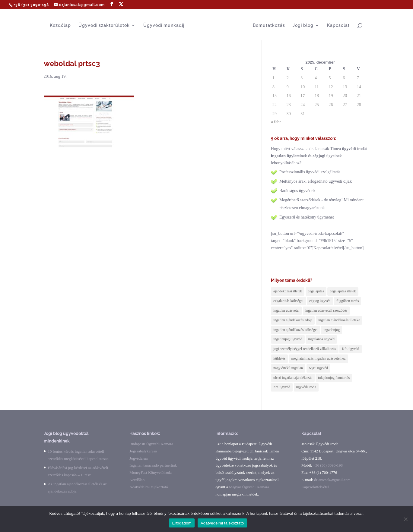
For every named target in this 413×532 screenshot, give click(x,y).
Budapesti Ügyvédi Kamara (151, 444)
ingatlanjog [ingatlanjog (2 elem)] (332, 330)
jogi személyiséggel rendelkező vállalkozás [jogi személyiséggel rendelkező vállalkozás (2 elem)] (305, 349)
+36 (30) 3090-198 (31, 5)
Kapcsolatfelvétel (315, 487)
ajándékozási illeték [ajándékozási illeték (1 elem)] (288, 291)
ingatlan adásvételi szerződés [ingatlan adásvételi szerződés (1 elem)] (326, 310)
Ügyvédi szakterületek (104, 25)
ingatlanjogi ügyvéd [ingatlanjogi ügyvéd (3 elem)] (288, 339)
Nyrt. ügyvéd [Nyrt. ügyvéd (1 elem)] (318, 368)
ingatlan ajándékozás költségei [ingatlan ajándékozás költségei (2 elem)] (295, 330)
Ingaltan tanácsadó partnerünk (153, 465)
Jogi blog (303, 25)
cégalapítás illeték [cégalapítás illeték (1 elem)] (343, 291)
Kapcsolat (338, 25)
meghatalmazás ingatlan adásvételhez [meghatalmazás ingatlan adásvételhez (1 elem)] (319, 358)
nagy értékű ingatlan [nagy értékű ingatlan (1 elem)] (288, 368)
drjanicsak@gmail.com (332, 480)
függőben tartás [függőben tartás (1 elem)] (348, 301)
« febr (276, 122)
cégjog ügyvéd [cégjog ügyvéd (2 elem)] (320, 301)
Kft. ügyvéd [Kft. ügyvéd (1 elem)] (350, 349)
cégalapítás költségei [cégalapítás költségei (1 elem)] (288, 301)
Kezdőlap (60, 25)
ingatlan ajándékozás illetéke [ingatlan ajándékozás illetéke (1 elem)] (339, 320)
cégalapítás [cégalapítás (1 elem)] (316, 291)
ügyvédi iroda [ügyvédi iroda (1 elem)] (306, 387)
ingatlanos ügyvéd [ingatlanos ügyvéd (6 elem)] (321, 339)
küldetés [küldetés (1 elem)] (279, 358)
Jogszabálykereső (143, 451)
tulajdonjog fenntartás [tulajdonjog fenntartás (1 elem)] (334, 378)
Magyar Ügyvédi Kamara (249, 487)
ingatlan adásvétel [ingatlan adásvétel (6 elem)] (286, 310)
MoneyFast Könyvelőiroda (151, 472)
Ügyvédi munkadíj (164, 25)
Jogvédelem (139, 458)
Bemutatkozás (269, 25)
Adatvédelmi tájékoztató (149, 487)
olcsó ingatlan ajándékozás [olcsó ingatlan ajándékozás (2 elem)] (293, 378)
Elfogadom (182, 523)
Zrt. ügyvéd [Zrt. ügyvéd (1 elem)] (282, 387)
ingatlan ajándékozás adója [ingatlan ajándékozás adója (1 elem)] (293, 320)
